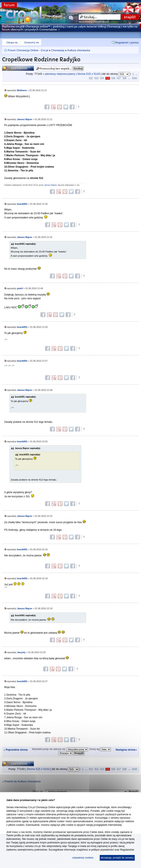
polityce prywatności (103, 850)
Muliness (22, 90)
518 (125, 78)
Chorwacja (58, 50)
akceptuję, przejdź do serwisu (117, 858)
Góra (78, 107)
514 (102, 78)
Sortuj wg (100, 749)
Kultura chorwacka (79, 50)
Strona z (89, 74)
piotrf (20, 288)
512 (91, 78)
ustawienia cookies (83, 858)
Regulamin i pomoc (127, 43)
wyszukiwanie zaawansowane (94, 22)
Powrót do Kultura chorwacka (23, 781)
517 (119, 78)
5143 (135, 78)
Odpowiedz (18, 68)
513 (96, 78)
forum (9, 5)
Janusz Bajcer (25, 119)
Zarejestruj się (31, 42)
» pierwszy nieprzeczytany (59, 74)
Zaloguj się (12, 42)
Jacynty (21, 652)
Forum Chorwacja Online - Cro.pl (28, 50)
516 (113, 78)
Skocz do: (38, 791)
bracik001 (22, 204)
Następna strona (125, 750)
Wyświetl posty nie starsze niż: (60, 749)
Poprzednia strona (17, 750)
